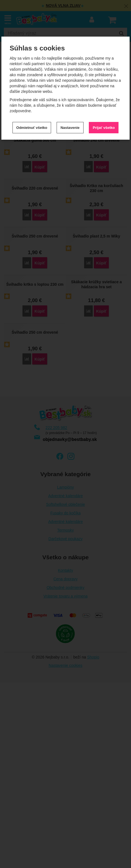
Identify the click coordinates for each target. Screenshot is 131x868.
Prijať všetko (104, 128)
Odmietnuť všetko (32, 128)
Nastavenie (70, 128)
